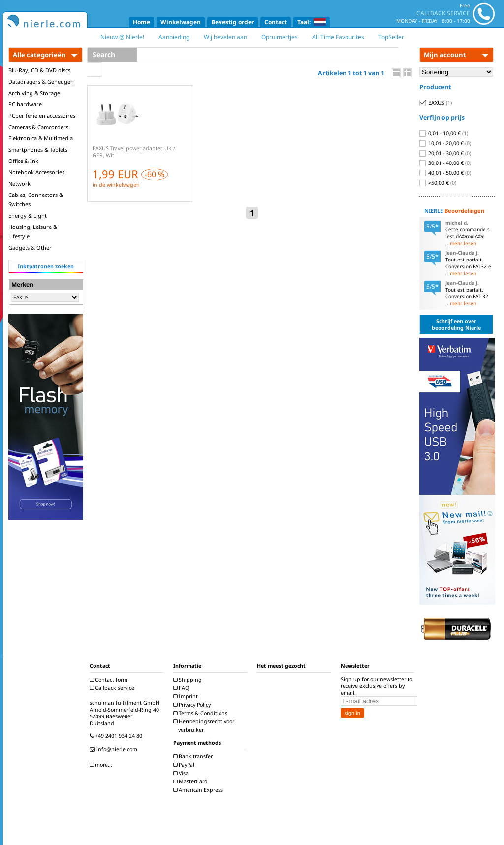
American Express (199, 790)
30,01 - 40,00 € (445, 163)
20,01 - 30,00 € (445, 153)
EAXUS (436, 103)
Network (19, 183)
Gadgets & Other (30, 247)
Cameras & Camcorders (38, 127)
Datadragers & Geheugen (41, 81)
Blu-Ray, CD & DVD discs (39, 70)
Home (142, 22)
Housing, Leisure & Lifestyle (33, 231)
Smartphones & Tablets (38, 149)
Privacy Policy (193, 705)
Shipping (189, 680)
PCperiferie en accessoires (42, 115)
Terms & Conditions (202, 713)
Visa (182, 773)
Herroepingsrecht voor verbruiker (205, 726)
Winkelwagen (181, 22)
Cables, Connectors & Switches (36, 199)
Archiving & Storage (34, 93)
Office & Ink (23, 161)
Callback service (113, 688)
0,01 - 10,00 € (444, 133)
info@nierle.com (115, 749)
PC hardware (25, 104)
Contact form (110, 680)
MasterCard (192, 781)
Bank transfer (194, 756)
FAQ (182, 688)
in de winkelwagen (116, 185)
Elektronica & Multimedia (41, 138)
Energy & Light (28, 215)
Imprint (187, 696)
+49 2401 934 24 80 (117, 736)
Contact (276, 22)
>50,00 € (438, 183)
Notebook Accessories (36, 172)
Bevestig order (233, 22)
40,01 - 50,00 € (445, 173)
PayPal (185, 765)
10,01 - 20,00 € (445, 143)
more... (102, 765)
